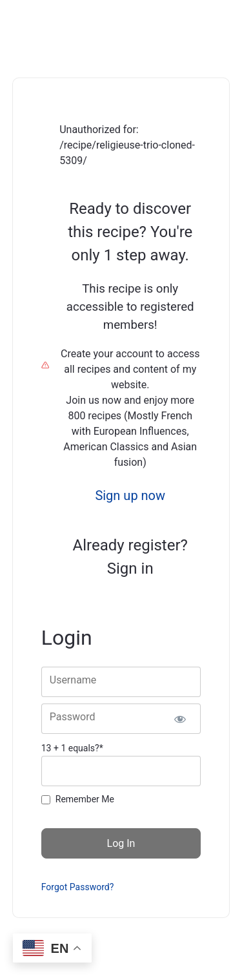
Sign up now (130, 495)
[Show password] (180, 719)
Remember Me (85, 799)
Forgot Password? (78, 887)
